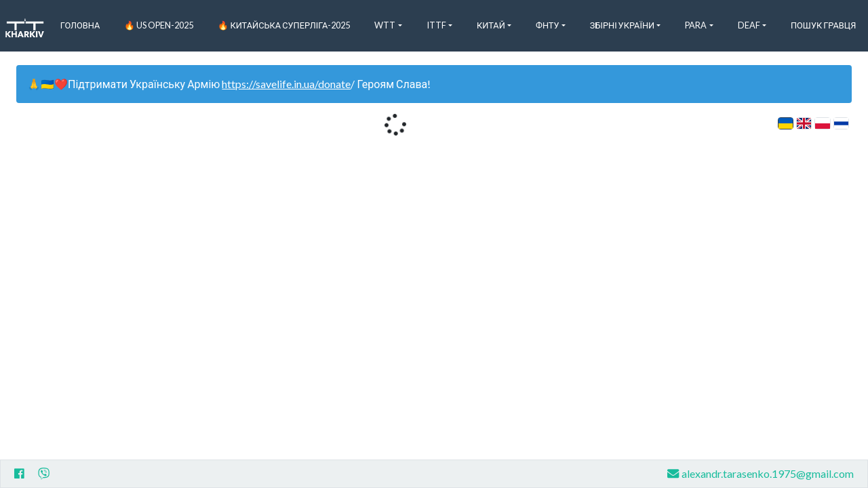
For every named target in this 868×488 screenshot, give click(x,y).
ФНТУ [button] (548, 25)
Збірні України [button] (622, 25)
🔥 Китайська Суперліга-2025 (284, 25)
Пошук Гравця (823, 25)
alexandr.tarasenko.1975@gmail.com (761, 473)
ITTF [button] (436, 25)
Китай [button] (491, 25)
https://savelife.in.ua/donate (286, 84)
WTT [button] (385, 25)
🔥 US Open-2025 (159, 25)
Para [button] (696, 25)
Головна (80, 25)
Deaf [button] (749, 25)
